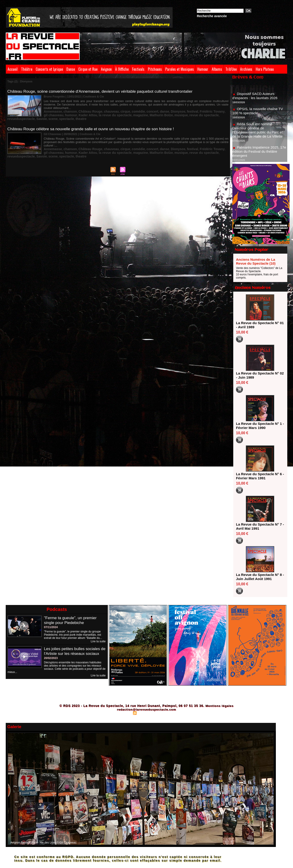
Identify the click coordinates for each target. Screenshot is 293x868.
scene (215, 111)
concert (137, 107)
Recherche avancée (212, 16)
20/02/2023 (51, 663)
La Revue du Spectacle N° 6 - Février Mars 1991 (259, 476)
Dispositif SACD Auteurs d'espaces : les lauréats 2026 (256, 99)
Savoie (205, 111)
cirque (114, 107)
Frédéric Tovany (188, 107)
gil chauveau (208, 107)
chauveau (102, 107)
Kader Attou (63, 111)
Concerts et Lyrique (49, 69)
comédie (125, 107)
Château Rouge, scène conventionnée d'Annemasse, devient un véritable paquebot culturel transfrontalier (104, 91)
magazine (108, 111)
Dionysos (159, 107)
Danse (71, 69)
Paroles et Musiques (180, 69)
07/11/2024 (51, 627)
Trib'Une (231, 69)
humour (49, 111)
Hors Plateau (265, 69)
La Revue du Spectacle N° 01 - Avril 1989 (259, 325)
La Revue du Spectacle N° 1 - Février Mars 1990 (259, 426)
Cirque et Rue (88, 69)
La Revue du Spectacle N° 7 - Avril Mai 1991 (259, 526)
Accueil (13, 69)
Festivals (138, 69)
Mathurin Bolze (126, 111)
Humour (203, 69)
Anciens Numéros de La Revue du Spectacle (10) (256, 261)
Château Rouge (84, 107)
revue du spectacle (162, 111)
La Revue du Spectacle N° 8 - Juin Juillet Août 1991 (259, 577)
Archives (246, 69)
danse (147, 107)
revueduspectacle (188, 111)
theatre (62, 114)
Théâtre (27, 69)
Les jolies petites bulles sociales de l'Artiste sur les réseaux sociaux (73, 653)
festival (171, 107)
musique (143, 111)
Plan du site (124, 713)
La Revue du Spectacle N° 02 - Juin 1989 (259, 375)
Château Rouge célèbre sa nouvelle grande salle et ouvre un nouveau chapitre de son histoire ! (94, 125)
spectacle (50, 114)
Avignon (106, 69)
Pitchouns (155, 69)
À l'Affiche (122, 69)
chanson (66, 107)
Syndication (146, 713)
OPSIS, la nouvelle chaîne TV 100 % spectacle (259, 114)
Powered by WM (166, 713)
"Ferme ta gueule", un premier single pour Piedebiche (71, 620)
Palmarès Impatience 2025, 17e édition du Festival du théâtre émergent (259, 155)
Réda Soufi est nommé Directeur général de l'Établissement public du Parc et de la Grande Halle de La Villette (259, 133)
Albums (217, 69)
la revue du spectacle (86, 111)
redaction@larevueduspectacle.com (146, 709)
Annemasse (51, 107)
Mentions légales (219, 706)
